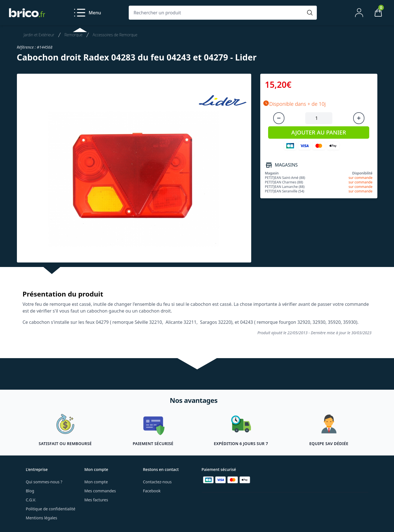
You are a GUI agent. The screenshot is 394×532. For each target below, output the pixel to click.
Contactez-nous (157, 482)
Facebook (152, 491)
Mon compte (96, 482)
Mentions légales (42, 518)
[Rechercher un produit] (217, 13)
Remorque (74, 35)
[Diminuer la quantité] (279, 118)
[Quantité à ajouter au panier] (319, 118)
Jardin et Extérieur (39, 35)
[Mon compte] (359, 13)
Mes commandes (100, 491)
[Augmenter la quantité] (359, 118)
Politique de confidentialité (51, 509)
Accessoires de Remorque (115, 35)
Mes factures (96, 500)
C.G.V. (31, 500)
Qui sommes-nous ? (44, 482)
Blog (30, 491)
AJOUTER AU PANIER (319, 132)
